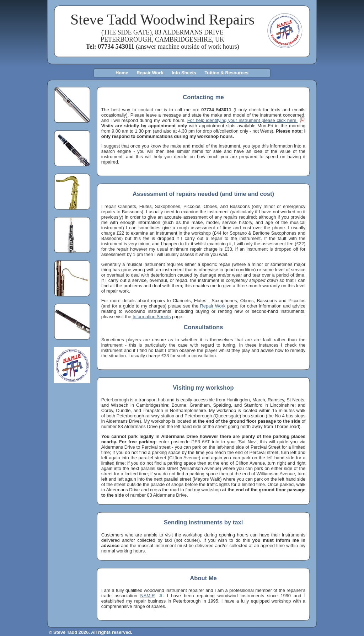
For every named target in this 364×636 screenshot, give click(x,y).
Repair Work (150, 73)
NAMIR (147, 596)
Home (122, 73)
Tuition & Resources (226, 73)
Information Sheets (152, 317)
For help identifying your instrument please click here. (242, 120)
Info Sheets (184, 73)
